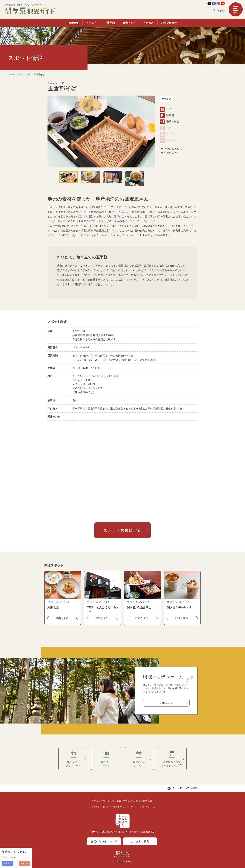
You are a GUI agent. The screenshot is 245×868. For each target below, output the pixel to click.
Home (11, 74)
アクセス (148, 23)
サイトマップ (137, 807)
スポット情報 (24, 74)
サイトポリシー (121, 807)
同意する (7, 863)
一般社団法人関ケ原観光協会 (137, 801)
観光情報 (74, 23)
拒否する (24, 863)
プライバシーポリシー (100, 807)
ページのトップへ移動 (185, 788)
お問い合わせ (169, 23)
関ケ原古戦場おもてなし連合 (106, 801)
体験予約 (110, 23)
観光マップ (129, 23)
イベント (92, 23)
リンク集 (150, 807)
